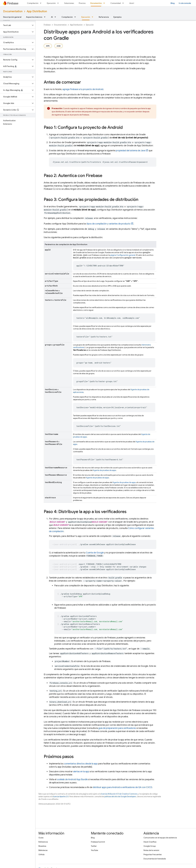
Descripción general (12, 17)
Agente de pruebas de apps (104, 470)
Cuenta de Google (95, 553)
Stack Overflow (150, 842)
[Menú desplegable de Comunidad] (124, 3)
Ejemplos (118, 17)
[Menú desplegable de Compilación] (41, 3)
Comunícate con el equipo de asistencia (160, 838)
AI (52, 17)
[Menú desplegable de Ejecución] (59, 3)
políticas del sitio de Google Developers (120, 797)
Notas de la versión (151, 850)
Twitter (94, 846)
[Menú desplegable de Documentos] (105, 3)
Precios (82, 3)
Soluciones (69, 3)
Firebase (47, 25)
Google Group (150, 846)
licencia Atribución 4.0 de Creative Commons (119, 794)
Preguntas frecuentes (153, 854)
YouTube (94, 850)
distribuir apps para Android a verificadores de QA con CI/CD (122, 787)
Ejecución (51, 3)
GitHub (41, 854)
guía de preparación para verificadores (117, 728)
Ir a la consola (185, 3)
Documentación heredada (155, 859)
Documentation (13, 11)
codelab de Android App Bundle (72, 779)
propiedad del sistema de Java (131, 151)
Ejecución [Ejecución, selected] (86, 17)
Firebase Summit (98, 842)
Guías (41, 838)
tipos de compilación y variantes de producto (109, 224)
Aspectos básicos (34, 17)
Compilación (33, 3)
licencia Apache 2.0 (61, 797)
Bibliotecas (43, 850)
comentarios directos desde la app (81, 764)
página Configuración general (123, 255)
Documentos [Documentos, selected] (96, 3)
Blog (173, 3)
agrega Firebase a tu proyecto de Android (83, 89)
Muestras (42, 846)
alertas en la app (81, 772)
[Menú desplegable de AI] (56, 17)
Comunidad (116, 3)
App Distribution (37, 11)
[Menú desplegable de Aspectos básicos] (45, 17)
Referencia (104, 17)
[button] (16, 25)
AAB (59, 46)
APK (48, 46)
